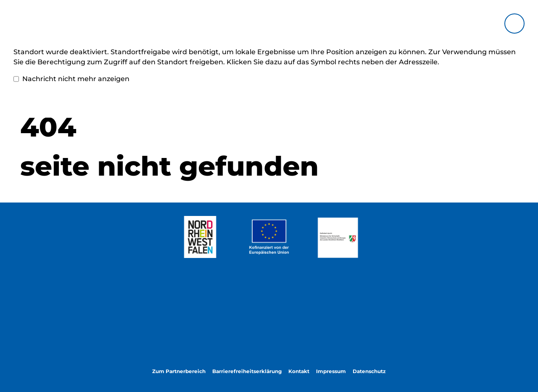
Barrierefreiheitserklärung (247, 371)
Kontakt (299, 371)
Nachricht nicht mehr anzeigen (71, 79)
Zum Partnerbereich (179, 371)
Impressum (331, 371)
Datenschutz (369, 371)
